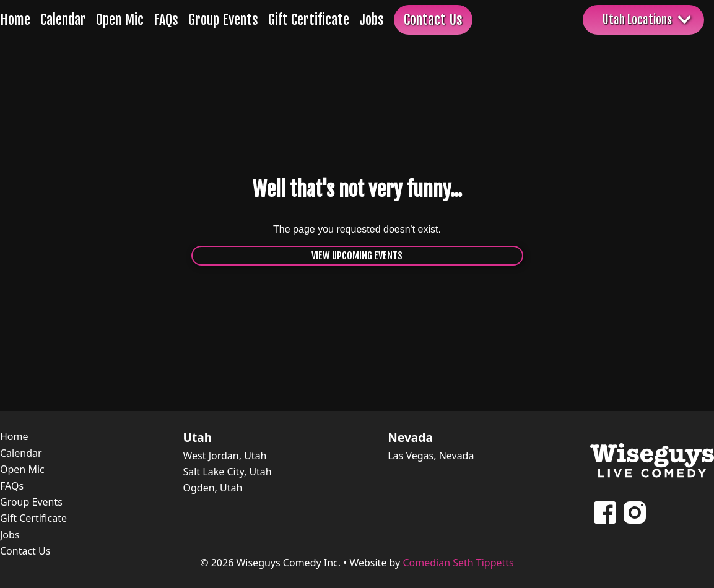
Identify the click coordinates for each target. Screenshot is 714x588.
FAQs (166, 19)
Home (15, 19)
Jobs (372, 19)
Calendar (63, 19)
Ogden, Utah (212, 488)
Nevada (410, 438)
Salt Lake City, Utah (227, 472)
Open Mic (120, 19)
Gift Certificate (309, 19)
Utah (197, 438)
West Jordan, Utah (224, 456)
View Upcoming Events (357, 256)
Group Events (223, 19)
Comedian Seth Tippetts (458, 563)
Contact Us (433, 19)
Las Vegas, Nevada (431, 456)
